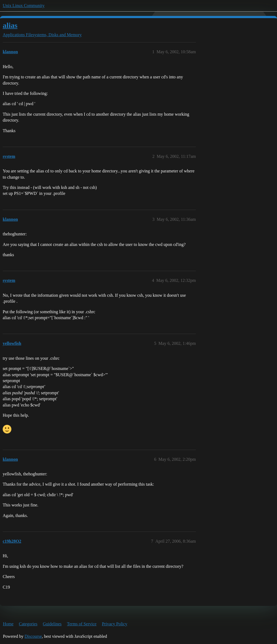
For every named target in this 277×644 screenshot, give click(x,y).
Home (8, 624)
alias (10, 25)
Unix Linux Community (24, 6)
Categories (28, 624)
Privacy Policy (115, 624)
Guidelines (52, 624)
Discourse (33, 636)
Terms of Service (82, 624)
